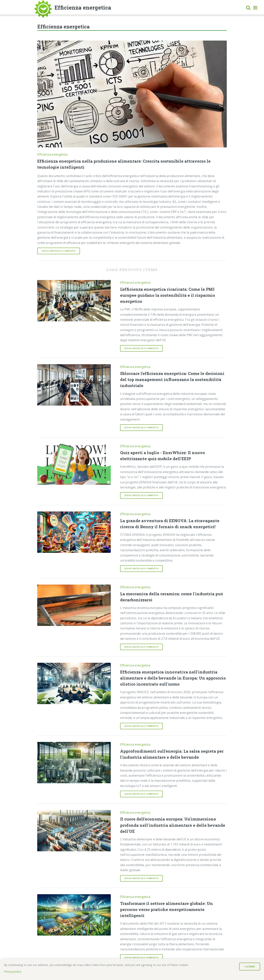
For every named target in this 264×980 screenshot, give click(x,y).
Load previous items (132, 270)
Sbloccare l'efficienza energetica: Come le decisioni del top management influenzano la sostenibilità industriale (172, 379)
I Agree (250, 966)
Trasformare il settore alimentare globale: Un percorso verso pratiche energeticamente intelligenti (167, 909)
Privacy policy (12, 972)
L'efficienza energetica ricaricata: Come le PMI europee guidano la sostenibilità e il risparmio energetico (168, 295)
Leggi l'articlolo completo (59, 251)
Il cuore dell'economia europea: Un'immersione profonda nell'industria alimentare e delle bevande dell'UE (173, 825)
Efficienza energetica (52, 154)
